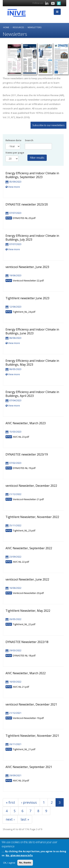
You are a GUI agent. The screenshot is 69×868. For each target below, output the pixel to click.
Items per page (15, 153)
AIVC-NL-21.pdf (21, 687)
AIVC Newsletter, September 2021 (29, 767)
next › (10, 819)
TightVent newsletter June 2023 (27, 298)
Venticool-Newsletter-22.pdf (28, 281)
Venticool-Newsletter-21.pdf (28, 499)
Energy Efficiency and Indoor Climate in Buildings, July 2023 (32, 238)
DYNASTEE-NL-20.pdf (24, 218)
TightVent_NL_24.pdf (24, 312)
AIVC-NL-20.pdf (21, 781)
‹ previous (29, 802)
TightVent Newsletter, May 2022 (28, 611)
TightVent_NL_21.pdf (24, 749)
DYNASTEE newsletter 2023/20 (27, 204)
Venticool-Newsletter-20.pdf (28, 593)
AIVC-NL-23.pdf (21, 437)
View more (13, 187)
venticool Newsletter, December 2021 (31, 704)
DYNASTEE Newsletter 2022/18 (27, 642)
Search (29, 140)
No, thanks (25, 863)
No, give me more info (19, 855)
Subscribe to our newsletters (48, 125)
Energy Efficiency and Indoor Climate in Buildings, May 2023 (32, 363)
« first (10, 802)
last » (25, 819)
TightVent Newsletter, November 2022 (32, 517)
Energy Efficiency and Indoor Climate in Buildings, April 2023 (32, 394)
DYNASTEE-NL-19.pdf (24, 468)
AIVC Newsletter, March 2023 (26, 423)
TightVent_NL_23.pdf (24, 531)
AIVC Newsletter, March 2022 (26, 673)
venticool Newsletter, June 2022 (27, 579)
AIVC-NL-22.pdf (21, 562)
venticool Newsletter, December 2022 (31, 486)
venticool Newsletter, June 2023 (27, 267)
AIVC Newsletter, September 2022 (29, 548)
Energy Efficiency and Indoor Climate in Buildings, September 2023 (32, 175)
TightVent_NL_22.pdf (24, 624)
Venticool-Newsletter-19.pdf (28, 718)
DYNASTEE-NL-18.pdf (24, 656)
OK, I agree (9, 863)
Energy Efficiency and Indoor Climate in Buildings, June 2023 (32, 331)
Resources (18, 27)
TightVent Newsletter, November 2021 (32, 736)
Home (6, 27)
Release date (13, 140)
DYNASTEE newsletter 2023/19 (27, 454)
